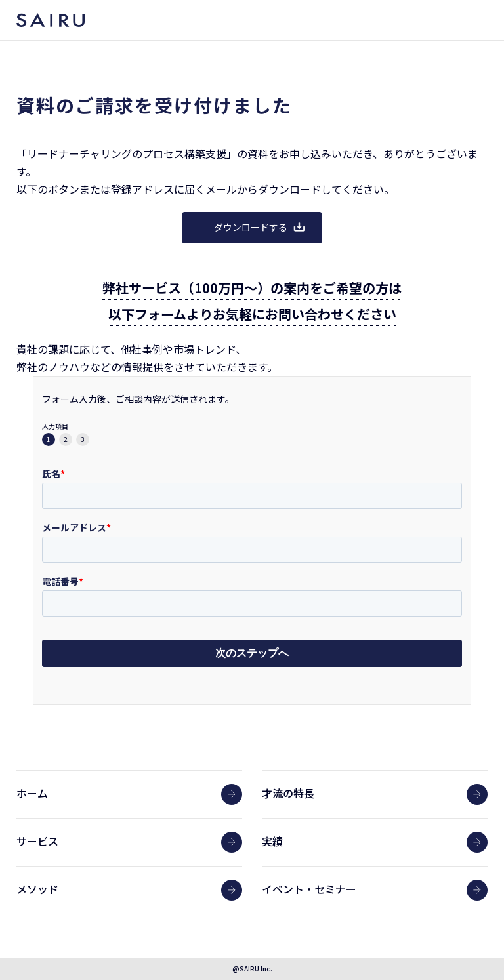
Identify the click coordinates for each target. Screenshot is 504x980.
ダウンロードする (260, 227)
